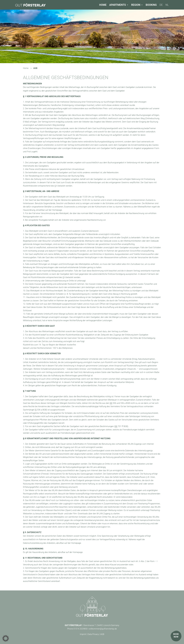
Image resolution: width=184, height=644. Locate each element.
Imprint (83, 634)
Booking (151, 5)
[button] (6, 638)
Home (103, 5)
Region (136, 5)
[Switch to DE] (161, 5)
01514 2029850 (80, 629)
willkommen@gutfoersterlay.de (103, 629)
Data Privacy (93, 634)
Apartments (117, 5)
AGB (102, 634)
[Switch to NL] (167, 5)
